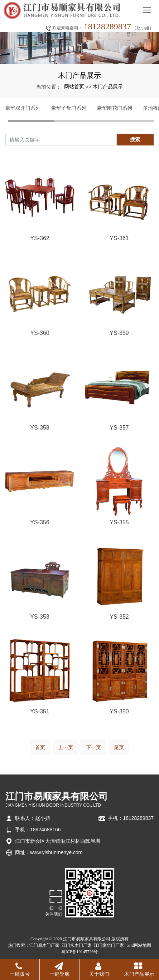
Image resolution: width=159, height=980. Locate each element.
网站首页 (74, 86)
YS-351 (40, 711)
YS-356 (40, 522)
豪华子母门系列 (69, 108)
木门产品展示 (108, 86)
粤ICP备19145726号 (80, 952)
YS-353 (40, 617)
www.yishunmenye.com (56, 852)
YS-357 (119, 428)
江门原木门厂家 (44, 945)
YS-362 (40, 238)
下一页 (93, 747)
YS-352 (119, 617)
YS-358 (40, 428)
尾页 (119, 747)
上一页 (66, 747)
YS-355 (119, 522)
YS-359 (119, 333)
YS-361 (119, 238)
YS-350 (119, 711)
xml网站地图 (139, 945)
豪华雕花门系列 (115, 108)
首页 (40, 747)
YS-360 (40, 333)
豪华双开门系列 (23, 108)
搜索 (135, 139)
